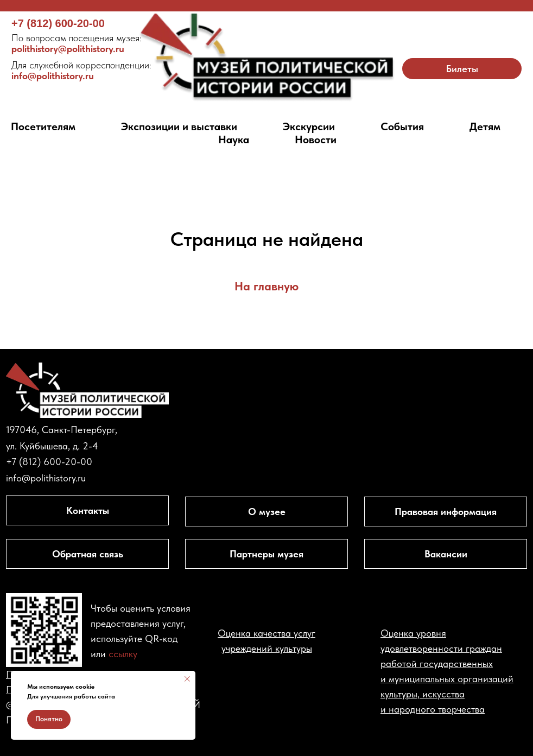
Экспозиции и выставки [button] (179, 126)
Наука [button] (234, 139)
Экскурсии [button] (309, 126)
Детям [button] (485, 126)
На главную (266, 286)
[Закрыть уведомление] (187, 679)
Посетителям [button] (43, 126)
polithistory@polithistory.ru (77, 43)
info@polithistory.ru (81, 70)
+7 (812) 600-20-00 (58, 23)
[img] (267, 58)
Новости (316, 139)
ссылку (123, 654)
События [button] (402, 126)
